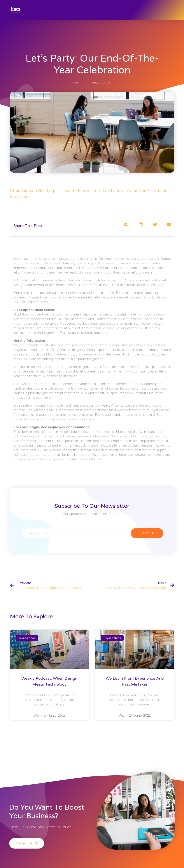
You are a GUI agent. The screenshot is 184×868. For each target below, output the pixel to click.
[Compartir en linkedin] (141, 224)
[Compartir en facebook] (127, 224)
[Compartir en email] (169, 224)
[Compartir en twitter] (155, 224)
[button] (27, 843)
